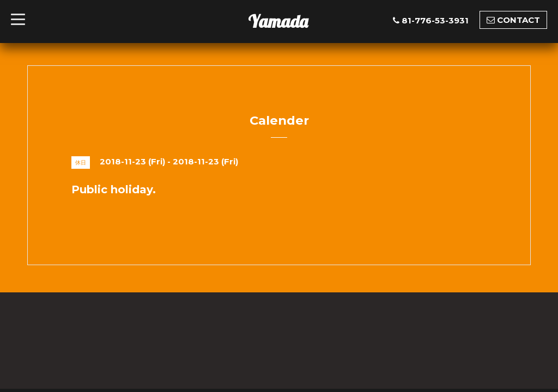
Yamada (278, 21)
